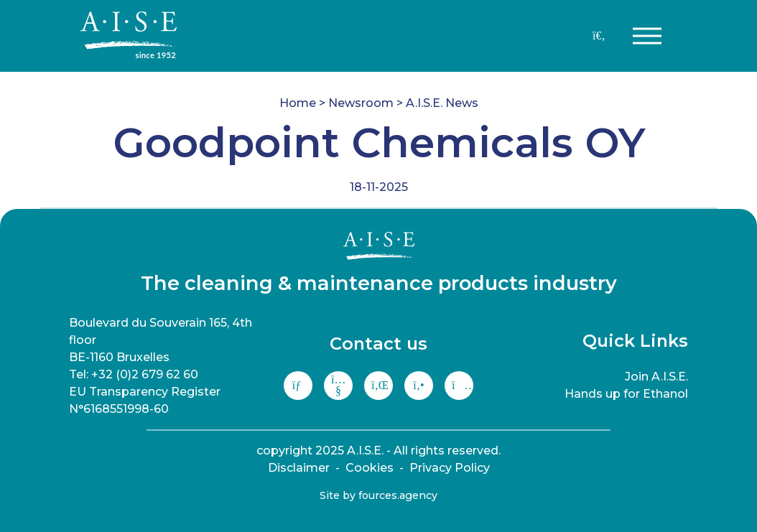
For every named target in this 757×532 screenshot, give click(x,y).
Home (298, 103)
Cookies (370, 468)
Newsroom (361, 103)
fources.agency (398, 495)
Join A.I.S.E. (656, 377)
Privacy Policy (450, 468)
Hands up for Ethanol (626, 394)
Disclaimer (299, 468)
